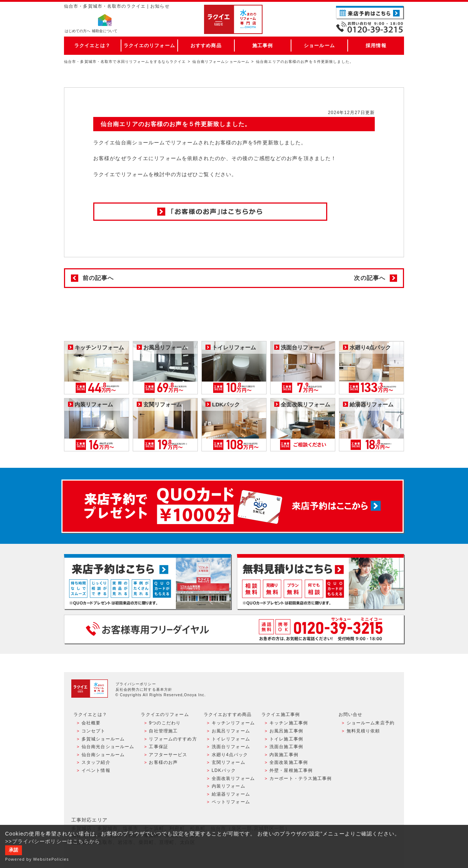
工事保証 (158, 747)
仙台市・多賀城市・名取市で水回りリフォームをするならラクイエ (125, 62)
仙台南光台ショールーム (108, 747)
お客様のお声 (163, 762)
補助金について (105, 31)
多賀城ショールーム (103, 739)
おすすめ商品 (206, 46)
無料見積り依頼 (363, 731)
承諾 (14, 850)
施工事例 (263, 46)
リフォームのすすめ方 (173, 739)
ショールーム (319, 46)
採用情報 (376, 46)
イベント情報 (96, 770)
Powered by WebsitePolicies (37, 859)
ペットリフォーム (231, 802)
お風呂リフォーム (231, 731)
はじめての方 (78, 31)
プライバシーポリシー (136, 684)
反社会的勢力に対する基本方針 (144, 689)
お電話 (370, 27)
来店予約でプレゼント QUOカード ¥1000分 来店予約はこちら (233, 506)
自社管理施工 (163, 731)
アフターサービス (168, 755)
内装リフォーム (229, 786)
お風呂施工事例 (286, 731)
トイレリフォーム (231, 739)
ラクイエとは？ (92, 46)
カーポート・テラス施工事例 (301, 778)
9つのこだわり (165, 723)
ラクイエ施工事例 (281, 715)
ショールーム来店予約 (371, 723)
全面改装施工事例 (289, 762)
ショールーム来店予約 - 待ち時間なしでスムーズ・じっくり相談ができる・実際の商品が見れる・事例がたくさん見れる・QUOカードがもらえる (148, 582)
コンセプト (94, 731)
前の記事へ (98, 278)
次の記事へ (370, 278)
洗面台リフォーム (231, 747)
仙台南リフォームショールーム (221, 62)
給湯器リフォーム (231, 794)
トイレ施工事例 (286, 739)
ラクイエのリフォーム (149, 46)
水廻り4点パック (230, 755)
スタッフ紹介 (96, 762)
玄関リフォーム (229, 762)
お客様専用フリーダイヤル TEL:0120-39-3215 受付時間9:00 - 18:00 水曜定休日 (234, 629)
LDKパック (224, 770)
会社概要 (91, 723)
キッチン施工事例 (289, 723)
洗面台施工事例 (286, 747)
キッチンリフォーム (233, 723)
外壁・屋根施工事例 (291, 770)
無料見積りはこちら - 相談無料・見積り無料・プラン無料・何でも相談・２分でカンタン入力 (320, 582)
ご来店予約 (370, 13)
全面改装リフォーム (233, 778)
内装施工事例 (284, 755)
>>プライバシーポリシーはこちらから (53, 841)
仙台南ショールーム (103, 755)
